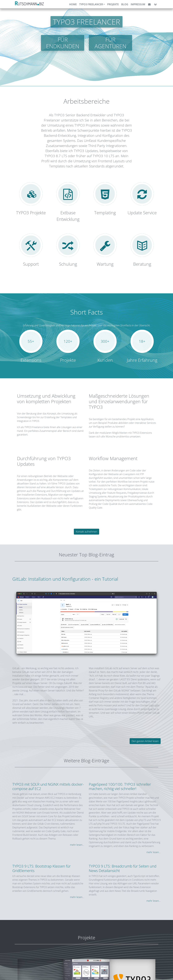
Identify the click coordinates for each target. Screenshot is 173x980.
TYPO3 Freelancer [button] (91, 4)
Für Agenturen (110, 43)
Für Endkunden (63, 43)
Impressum (138, 4)
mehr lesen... (77, 845)
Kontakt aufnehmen (86, 532)
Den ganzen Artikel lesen (145, 741)
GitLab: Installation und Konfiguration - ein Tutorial (65, 579)
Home (73, 4)
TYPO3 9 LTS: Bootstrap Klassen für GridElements (41, 868)
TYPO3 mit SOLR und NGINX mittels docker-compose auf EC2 (48, 786)
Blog (125, 4)
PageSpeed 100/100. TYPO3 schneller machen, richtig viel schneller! (120, 786)
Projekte (113, 4)
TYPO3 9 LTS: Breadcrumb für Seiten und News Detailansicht (123, 868)
